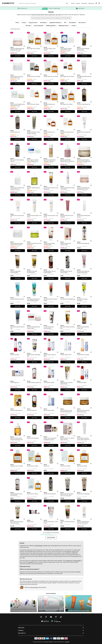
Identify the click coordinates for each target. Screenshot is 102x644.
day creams (58, 15)
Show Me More (51, 538)
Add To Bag (18, 56)
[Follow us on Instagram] (41, 617)
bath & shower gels (50, 15)
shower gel (69, 561)
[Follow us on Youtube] (51, 617)
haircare (74, 552)
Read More (82, 15)
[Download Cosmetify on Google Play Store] (56, 621)
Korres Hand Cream (36, 18)
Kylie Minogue (39, 546)
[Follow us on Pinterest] (56, 617)
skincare (69, 552)
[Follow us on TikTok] (61, 617)
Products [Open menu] (78, 3)
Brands (73, 3)
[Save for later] (23, 45)
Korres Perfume (47, 18)
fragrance (31, 562)
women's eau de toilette (38, 15)
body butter (77, 561)
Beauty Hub (91, 3)
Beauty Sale (84, 3)
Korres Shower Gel (57, 18)
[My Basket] (96, 3)
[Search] (67, 3)
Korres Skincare (67, 18)
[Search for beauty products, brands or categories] (43, 3)
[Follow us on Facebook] (46, 617)
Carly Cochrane (34, 587)
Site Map (67, 642)
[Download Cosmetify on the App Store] (45, 621)
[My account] (99, 3)
